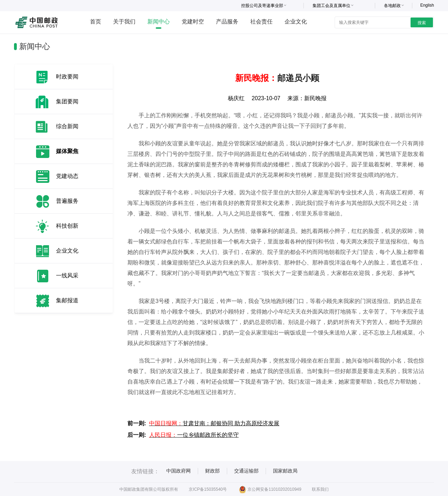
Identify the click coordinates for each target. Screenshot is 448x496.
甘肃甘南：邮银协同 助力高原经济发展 (214, 423)
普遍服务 (67, 201)
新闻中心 (159, 22)
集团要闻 (67, 101)
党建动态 (67, 176)
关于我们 (124, 22)
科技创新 (67, 226)
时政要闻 (67, 77)
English (427, 5)
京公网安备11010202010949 (270, 489)
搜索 (422, 23)
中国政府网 (178, 471)
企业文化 (296, 22)
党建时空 (193, 22)
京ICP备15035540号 (208, 489)
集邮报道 (67, 300)
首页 (96, 22)
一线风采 (67, 275)
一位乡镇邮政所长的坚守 (194, 435)
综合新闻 (67, 126)
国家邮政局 (285, 471)
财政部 (212, 471)
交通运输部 (246, 471)
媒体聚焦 (67, 151)
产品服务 (227, 22)
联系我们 (320, 489)
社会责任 (261, 22)
